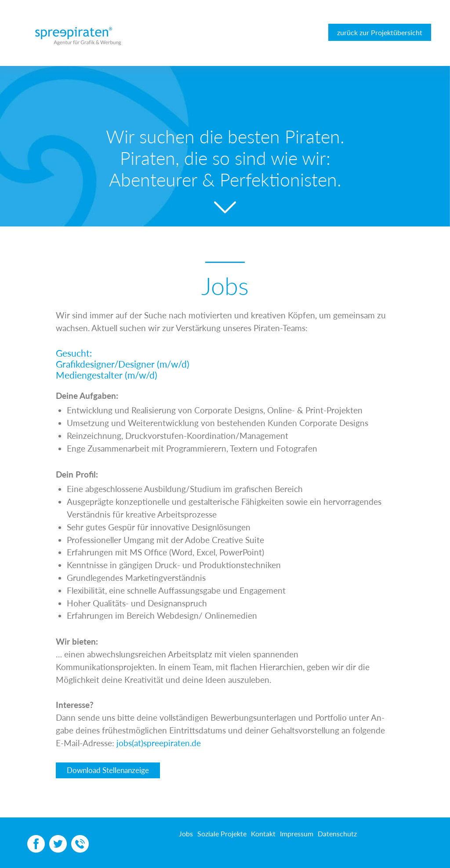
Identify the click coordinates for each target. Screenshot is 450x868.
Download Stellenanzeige (108, 770)
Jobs (186, 833)
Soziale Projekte (222, 833)
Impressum (297, 833)
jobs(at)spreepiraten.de (159, 743)
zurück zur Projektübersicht (380, 32)
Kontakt (263, 833)
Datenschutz (337, 833)
